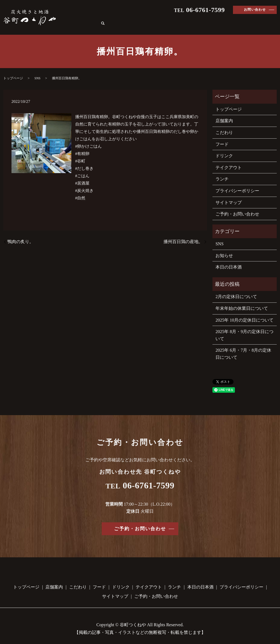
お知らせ (224, 249)
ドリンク (189, 20)
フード (166, 20)
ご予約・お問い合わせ (237, 208)
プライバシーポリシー (237, 184)
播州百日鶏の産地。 (183, 235)
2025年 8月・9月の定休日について (244, 329)
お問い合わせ (255, 10)
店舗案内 (118, 20)
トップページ (89, 20)
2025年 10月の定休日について (244, 314)
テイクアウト (219, 20)
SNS (37, 72)
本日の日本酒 (253, 20)
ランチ (222, 173)
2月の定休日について (236, 290)
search (274, 20)
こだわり (143, 20)
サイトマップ (229, 196)
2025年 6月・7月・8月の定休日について (243, 347)
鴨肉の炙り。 (21, 235)
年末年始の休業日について (242, 302)
